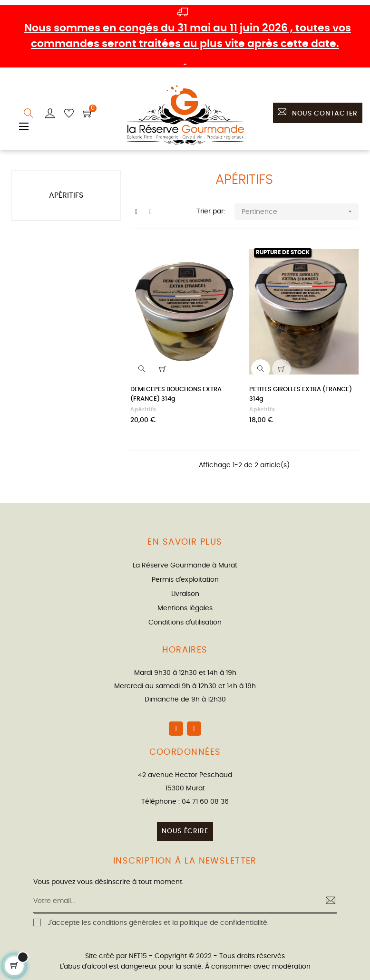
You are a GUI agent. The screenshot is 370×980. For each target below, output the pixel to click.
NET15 (138, 956)
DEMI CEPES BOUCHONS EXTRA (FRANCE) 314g (176, 394)
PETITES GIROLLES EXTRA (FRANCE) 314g (301, 394)
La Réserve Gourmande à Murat (185, 566)
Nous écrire (185, 831)
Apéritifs (66, 195)
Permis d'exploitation (185, 580)
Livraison (185, 594)
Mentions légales (185, 608)
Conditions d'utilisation (185, 623)
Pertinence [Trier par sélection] (300, 212)
